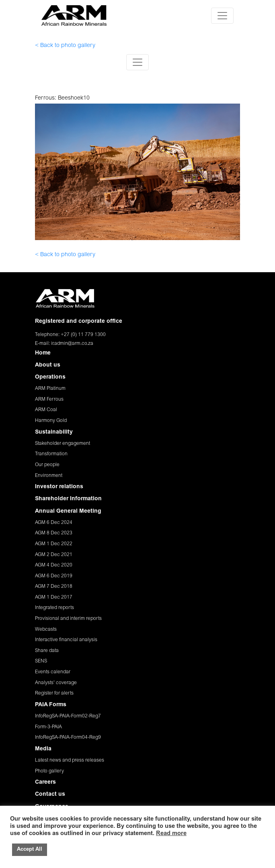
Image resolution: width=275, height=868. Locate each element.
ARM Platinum (50, 389)
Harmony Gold (51, 421)
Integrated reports (54, 608)
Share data (47, 651)
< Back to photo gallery (65, 46)
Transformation (51, 454)
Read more (171, 834)
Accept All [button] (30, 850)
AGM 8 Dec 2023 (54, 533)
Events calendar (53, 672)
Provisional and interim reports (68, 619)
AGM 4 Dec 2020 (54, 565)
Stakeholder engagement (63, 444)
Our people (47, 465)
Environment (49, 476)
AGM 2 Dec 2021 (54, 555)
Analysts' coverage (56, 683)
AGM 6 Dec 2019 (54, 576)
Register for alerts (54, 693)
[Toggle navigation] (222, 16)
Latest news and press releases (70, 760)
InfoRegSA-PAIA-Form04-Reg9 (68, 738)
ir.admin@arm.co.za (72, 344)
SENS (41, 661)
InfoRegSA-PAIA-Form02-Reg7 (68, 716)
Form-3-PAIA (48, 727)
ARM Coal (46, 410)
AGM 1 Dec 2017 (54, 597)
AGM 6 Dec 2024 (54, 523)
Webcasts (46, 630)
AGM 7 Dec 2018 (54, 587)
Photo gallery (49, 771)
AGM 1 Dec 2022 (54, 544)
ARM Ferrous (49, 399)
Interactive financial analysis (66, 640)
